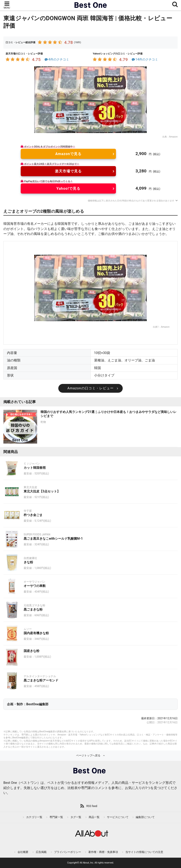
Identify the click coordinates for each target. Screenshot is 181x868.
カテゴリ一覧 (34, 817)
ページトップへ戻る (88, 755)
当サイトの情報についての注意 (144, 852)
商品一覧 (94, 817)
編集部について (145, 817)
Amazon (173, 137)
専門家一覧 (56, 817)
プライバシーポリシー (68, 852)
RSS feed (92, 806)
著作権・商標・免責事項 (103, 852)
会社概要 (23, 852)
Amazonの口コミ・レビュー (90, 388)
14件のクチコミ (144, 60)
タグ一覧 (76, 817)
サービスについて (118, 817)
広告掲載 (41, 852)
